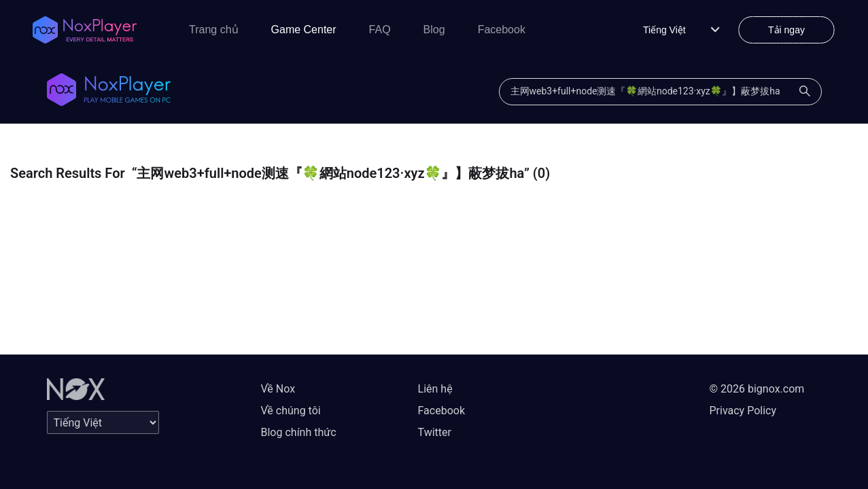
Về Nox (278, 389)
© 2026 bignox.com (757, 389)
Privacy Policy (743, 411)
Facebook (502, 30)
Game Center (304, 30)
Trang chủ (214, 30)
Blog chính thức (299, 432)
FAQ (380, 30)
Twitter (435, 432)
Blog (434, 30)
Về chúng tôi (291, 411)
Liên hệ (435, 389)
